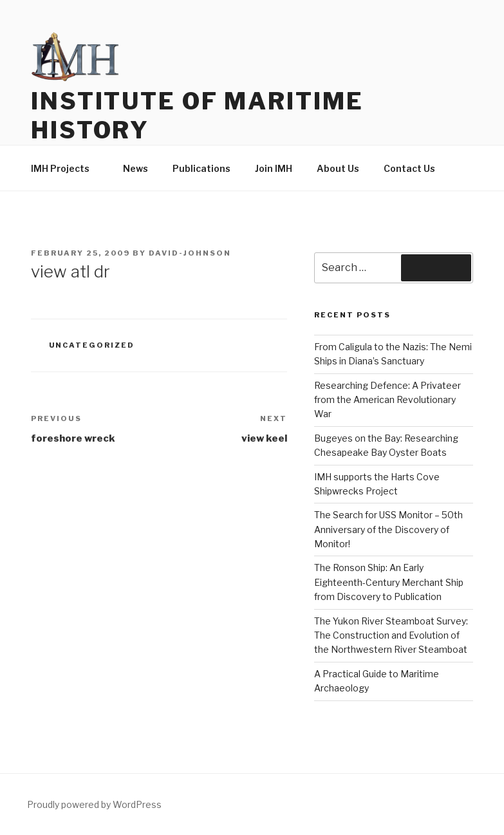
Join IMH (274, 168)
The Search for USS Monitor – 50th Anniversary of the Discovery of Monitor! (388, 529)
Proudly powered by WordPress (94, 804)
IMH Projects (66, 168)
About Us (338, 168)
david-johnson (190, 253)
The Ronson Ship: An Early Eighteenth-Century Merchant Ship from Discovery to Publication (389, 582)
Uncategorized (92, 345)
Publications (201, 168)
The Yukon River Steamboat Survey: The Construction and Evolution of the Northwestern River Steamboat (391, 635)
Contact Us (409, 168)
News (135, 168)
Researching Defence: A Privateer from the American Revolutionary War (387, 400)
